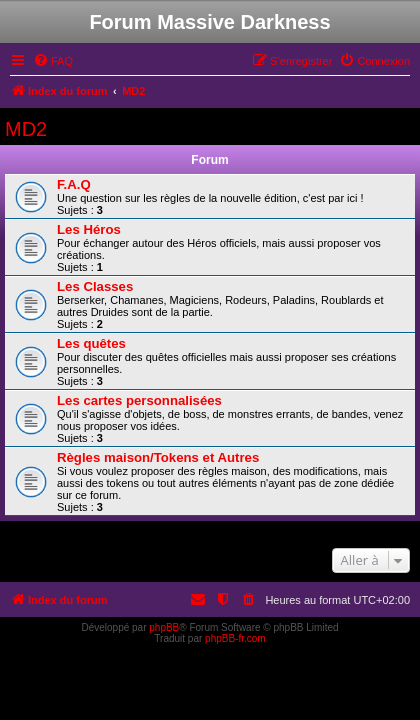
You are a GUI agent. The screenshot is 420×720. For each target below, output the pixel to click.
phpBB (164, 627)
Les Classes (95, 286)
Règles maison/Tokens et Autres (158, 457)
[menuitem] (53, 61)
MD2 (26, 129)
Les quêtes (91, 343)
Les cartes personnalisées (139, 400)
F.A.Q (74, 184)
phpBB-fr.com (235, 638)
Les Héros (89, 229)
